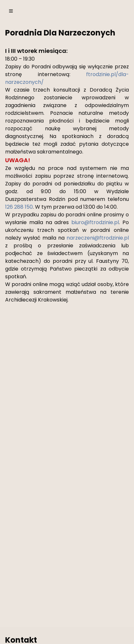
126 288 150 (19, 207)
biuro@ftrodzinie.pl (95, 222)
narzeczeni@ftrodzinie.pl (98, 238)
